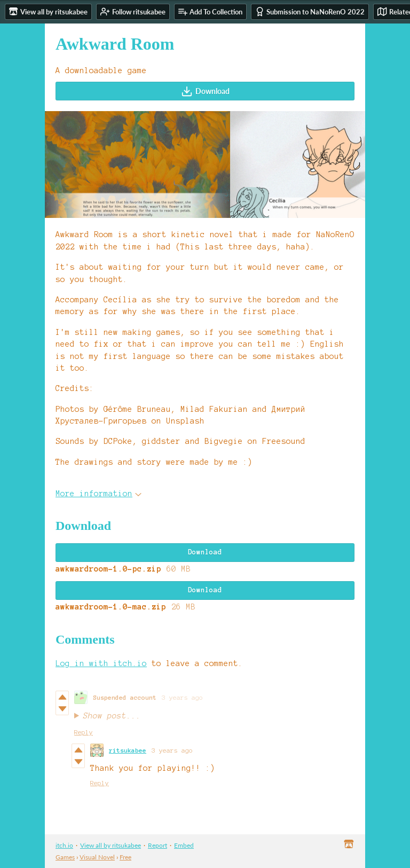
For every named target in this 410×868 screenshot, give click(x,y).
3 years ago (182, 697)
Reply (84, 732)
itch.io (64, 845)
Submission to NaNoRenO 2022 (310, 11)
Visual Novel (97, 857)
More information (98, 494)
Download (205, 91)
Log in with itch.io (101, 663)
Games (65, 857)
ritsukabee (128, 750)
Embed (184, 845)
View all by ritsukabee (111, 845)
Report (157, 845)
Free (125, 857)
